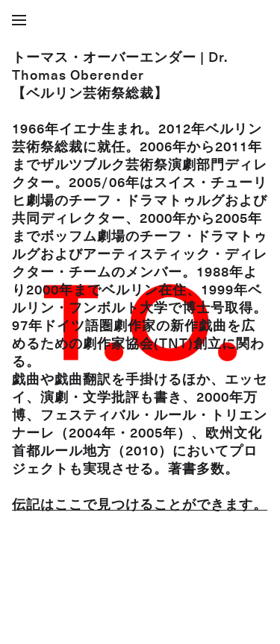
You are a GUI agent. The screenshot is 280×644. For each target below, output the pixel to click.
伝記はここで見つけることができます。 (140, 504)
